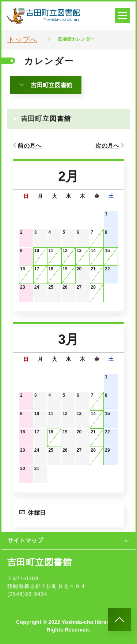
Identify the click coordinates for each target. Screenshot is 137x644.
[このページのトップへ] (119, 619)
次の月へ (110, 145)
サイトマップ (68, 541)
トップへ (22, 40)
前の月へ (27, 145)
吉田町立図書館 (46, 85)
